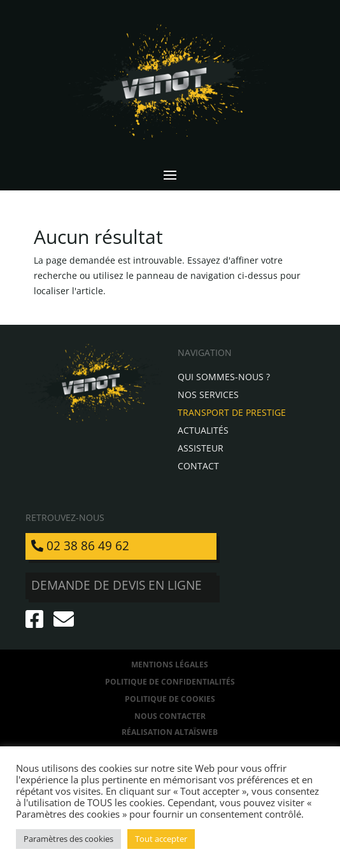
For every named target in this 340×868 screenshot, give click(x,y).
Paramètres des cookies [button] (68, 839)
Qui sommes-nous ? (224, 377)
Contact (198, 466)
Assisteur (201, 448)
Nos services (208, 395)
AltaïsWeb (196, 732)
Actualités (203, 430)
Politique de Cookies (170, 699)
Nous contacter (170, 716)
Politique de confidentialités (170, 682)
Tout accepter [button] (161, 839)
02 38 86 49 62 (80, 546)
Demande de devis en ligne (117, 585)
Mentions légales (170, 665)
